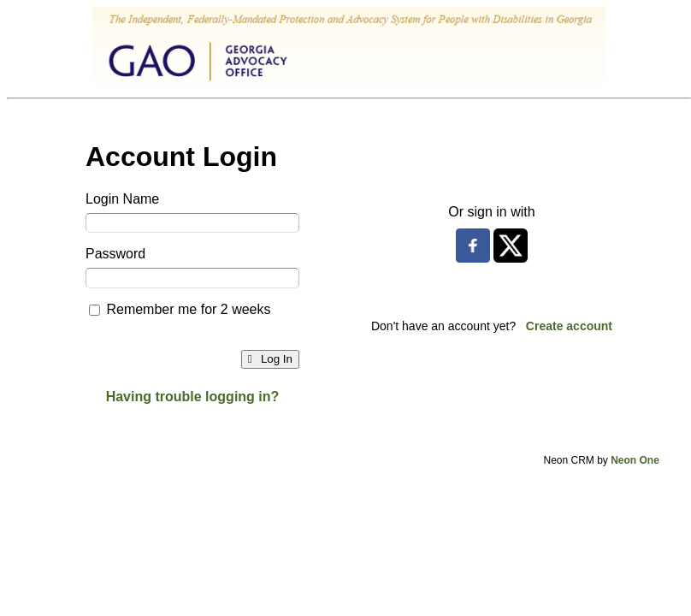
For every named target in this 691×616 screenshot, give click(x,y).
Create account (569, 326)
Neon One (635, 460)
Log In (270, 359)
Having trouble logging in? (193, 397)
